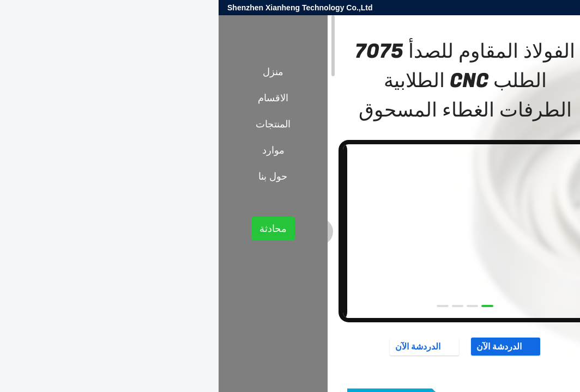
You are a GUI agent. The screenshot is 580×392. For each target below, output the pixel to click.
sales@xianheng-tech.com (440, 8)
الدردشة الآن (287, 346)
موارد (55, 150)
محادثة (55, 229)
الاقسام (55, 98)
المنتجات (542, 189)
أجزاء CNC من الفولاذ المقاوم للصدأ (464, 189)
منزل (55, 72)
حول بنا (54, 176)
